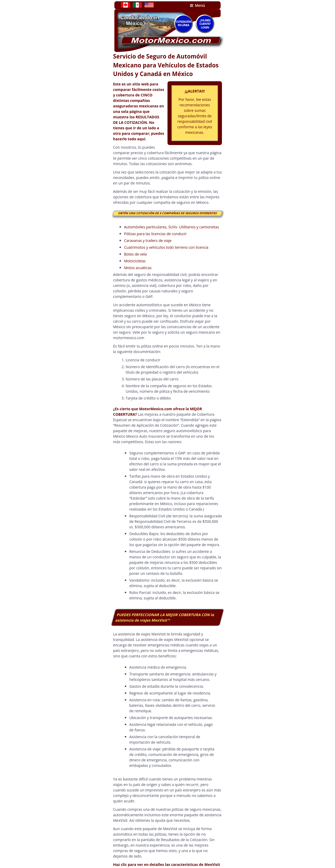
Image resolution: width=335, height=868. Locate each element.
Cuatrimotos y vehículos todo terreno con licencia (166, 247)
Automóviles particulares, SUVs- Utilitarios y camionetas (172, 227)
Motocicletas (135, 261)
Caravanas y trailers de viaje (148, 241)
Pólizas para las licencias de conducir (155, 234)
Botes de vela (135, 254)
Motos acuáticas (138, 268)
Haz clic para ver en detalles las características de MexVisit (167, 864)
